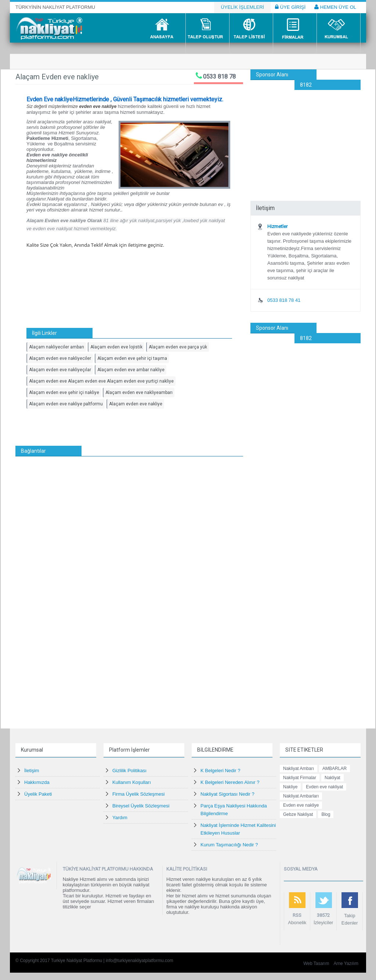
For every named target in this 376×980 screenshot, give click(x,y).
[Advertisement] (305, 136)
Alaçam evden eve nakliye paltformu (66, 404)
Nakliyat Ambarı (299, 769)
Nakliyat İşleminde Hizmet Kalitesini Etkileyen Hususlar (238, 829)
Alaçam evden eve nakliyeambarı (139, 393)
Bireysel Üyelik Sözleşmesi (141, 806)
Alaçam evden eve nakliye (136, 404)
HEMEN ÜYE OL (335, 7)
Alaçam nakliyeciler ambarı (57, 347)
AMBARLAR (335, 769)
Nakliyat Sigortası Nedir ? (227, 794)
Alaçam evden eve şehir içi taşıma (132, 358)
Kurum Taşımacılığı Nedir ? (229, 845)
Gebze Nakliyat (298, 814)
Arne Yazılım (346, 963)
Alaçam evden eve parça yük (178, 347)
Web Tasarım (316, 963)
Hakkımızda (37, 782)
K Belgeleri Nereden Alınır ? (230, 782)
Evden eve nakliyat (324, 787)
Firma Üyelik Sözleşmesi (138, 794)
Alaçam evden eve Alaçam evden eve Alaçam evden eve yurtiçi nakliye (101, 381)
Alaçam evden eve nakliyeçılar (60, 370)
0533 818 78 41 (284, 300)
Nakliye (290, 787)
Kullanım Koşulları (132, 782)
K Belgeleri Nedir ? (220, 771)
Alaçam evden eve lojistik (116, 347)
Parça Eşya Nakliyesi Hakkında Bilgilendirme (234, 810)
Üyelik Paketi (38, 794)
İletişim (32, 771)
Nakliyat (332, 778)
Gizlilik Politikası (129, 771)
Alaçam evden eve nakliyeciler (60, 358)
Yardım (120, 818)
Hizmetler (277, 226)
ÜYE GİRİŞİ (290, 7)
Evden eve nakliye (301, 805)
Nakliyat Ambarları (301, 796)
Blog (326, 814)
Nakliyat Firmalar (300, 778)
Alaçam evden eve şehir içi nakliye (64, 393)
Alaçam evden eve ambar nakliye (131, 370)
